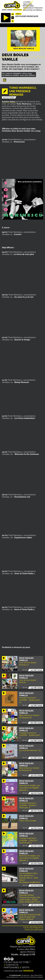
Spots (26, 967)
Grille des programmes (28, 5)
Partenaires (12, 967)
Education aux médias (33, 10)
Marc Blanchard (36, 975)
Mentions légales (37, 977)
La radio (27, 2)
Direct (18, 14)
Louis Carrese (24, 977)
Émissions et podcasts (33, 8)
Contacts (12, 965)
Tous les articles (34, 930)
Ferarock (28, 971)
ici (24, 647)
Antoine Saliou (9, 102)
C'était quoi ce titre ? (17, 962)
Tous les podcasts (33, 927)
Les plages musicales (27, 16)
